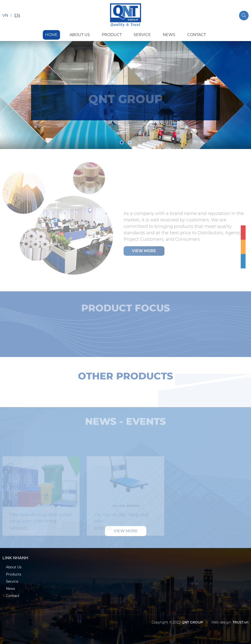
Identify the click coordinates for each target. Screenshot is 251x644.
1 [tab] (122, 142)
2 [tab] (129, 142)
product (112, 35)
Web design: (221, 622)
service (142, 35)
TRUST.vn (241, 622)
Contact (13, 596)
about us (80, 35)
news (169, 35)
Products (14, 574)
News (11, 589)
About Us (14, 567)
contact (196, 35)
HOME (51, 35)
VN (5, 15)
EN (17, 15)
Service (12, 581)
